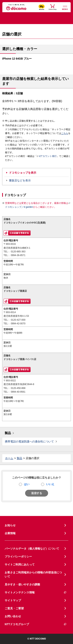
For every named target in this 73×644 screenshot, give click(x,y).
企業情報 (10, 533)
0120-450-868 (18, 388)
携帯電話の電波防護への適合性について (29, 441)
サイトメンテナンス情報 (36, 592)
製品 (8, 433)
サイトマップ (13, 600)
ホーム (9, 458)
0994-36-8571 (18, 255)
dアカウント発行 (47, 156)
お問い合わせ (13, 616)
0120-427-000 (18, 320)
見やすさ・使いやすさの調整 (22, 584)
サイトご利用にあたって (20, 564)
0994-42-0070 (18, 324)
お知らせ (10, 525)
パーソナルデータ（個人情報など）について (32, 549)
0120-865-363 (18, 252)
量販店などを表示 (20, 180)
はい (27, 484)
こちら (65, 133)
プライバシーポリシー (18, 557)
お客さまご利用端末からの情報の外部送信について (33, 574)
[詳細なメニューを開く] (65, 7)
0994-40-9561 (18, 392)
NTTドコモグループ (36, 624)
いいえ (50, 484)
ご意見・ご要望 (14, 608)
